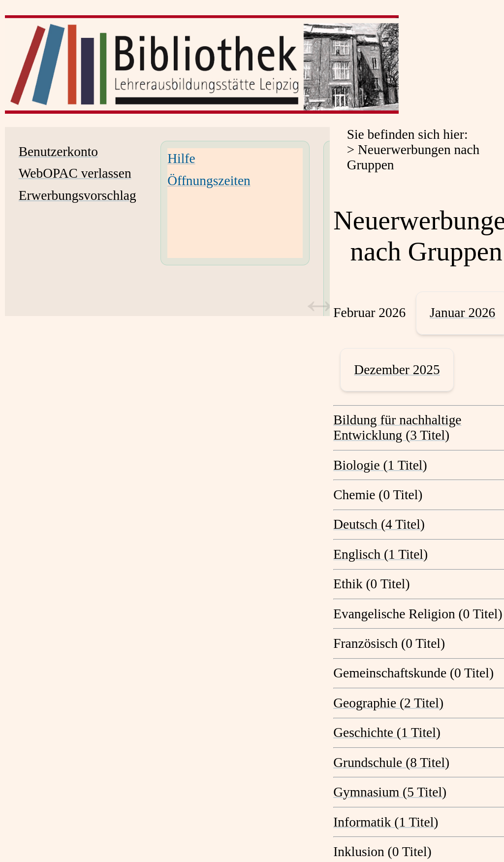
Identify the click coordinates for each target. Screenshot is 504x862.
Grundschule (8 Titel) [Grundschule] (391, 763)
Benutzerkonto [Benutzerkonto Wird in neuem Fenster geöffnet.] (58, 152)
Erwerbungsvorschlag (78, 195)
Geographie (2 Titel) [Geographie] (388, 703)
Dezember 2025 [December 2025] (397, 370)
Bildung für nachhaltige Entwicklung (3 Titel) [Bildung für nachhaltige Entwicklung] (397, 428)
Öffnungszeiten (209, 181)
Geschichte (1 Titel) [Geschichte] (387, 733)
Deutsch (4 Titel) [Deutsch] (379, 524)
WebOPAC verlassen (75, 173)
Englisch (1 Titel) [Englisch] (380, 554)
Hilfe (181, 159)
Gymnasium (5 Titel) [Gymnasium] (390, 792)
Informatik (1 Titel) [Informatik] (386, 822)
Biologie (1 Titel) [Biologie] (380, 465)
